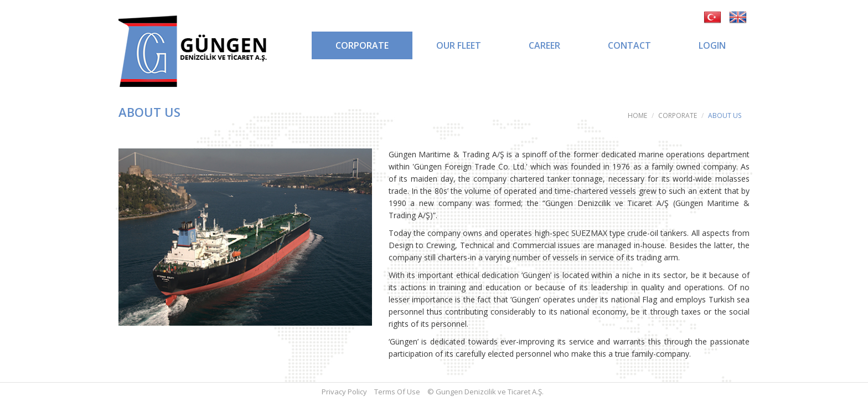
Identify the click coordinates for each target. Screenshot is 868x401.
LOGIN (712, 45)
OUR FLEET (459, 45)
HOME (637, 115)
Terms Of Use (397, 392)
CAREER (544, 45)
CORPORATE (362, 45)
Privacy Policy (344, 392)
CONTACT (629, 45)
